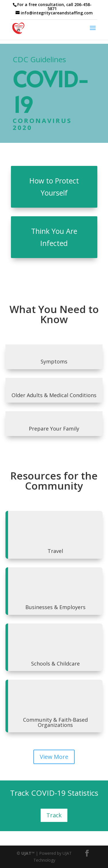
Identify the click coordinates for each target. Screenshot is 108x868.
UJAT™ (29, 853)
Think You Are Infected (54, 237)
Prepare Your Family (54, 429)
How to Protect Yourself (54, 187)
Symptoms (54, 361)
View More (54, 757)
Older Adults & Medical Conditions (54, 395)
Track (54, 815)
